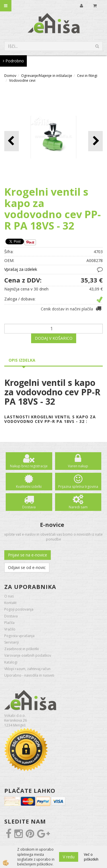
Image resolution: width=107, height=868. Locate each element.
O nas (9, 596)
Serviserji (12, 642)
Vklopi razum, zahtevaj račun (27, 669)
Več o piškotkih (91, 857)
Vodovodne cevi (22, 80)
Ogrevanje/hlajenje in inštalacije (47, 76)
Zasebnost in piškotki (22, 649)
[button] (95, 141)
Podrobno (13, 61)
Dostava (29, 507)
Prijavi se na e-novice (28, 555)
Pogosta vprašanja (19, 636)
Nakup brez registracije (29, 466)
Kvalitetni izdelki (29, 487)
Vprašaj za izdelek (21, 269)
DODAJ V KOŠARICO (54, 338)
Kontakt (10, 603)
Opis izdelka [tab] (22, 360)
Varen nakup (78, 466)
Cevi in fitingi (87, 76)
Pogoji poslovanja (19, 609)
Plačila (9, 623)
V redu (69, 857)
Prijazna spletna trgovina (78, 487)
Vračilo (10, 629)
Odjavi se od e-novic (27, 567)
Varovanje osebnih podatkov (28, 655)
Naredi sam (78, 507)
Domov (10, 76)
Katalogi (11, 662)
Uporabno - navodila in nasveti (29, 675)
